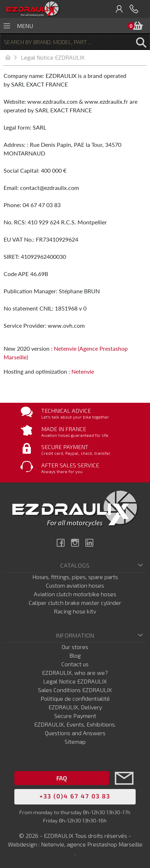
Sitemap (75, 741)
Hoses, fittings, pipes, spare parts (75, 577)
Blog (75, 655)
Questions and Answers (75, 733)
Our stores (75, 647)
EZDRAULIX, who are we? (75, 673)
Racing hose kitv (75, 611)
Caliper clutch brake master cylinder (75, 603)
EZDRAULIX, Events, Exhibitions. (75, 724)
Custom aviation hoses (75, 585)
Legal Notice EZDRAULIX (75, 681)
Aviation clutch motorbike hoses (75, 594)
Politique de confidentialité (75, 698)
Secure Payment (75, 716)
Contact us (75, 664)
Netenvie (83, 371)
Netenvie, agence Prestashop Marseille (92, 844)
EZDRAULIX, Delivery (75, 707)
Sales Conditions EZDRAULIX (75, 690)
